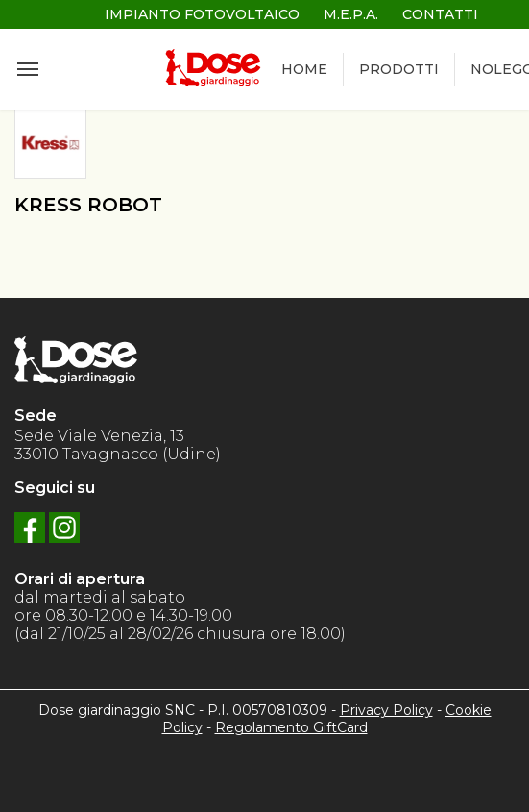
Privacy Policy (386, 710)
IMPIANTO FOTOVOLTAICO (202, 14)
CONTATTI (440, 14)
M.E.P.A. (351, 14)
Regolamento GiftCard (291, 727)
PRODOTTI (399, 69)
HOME (304, 69)
